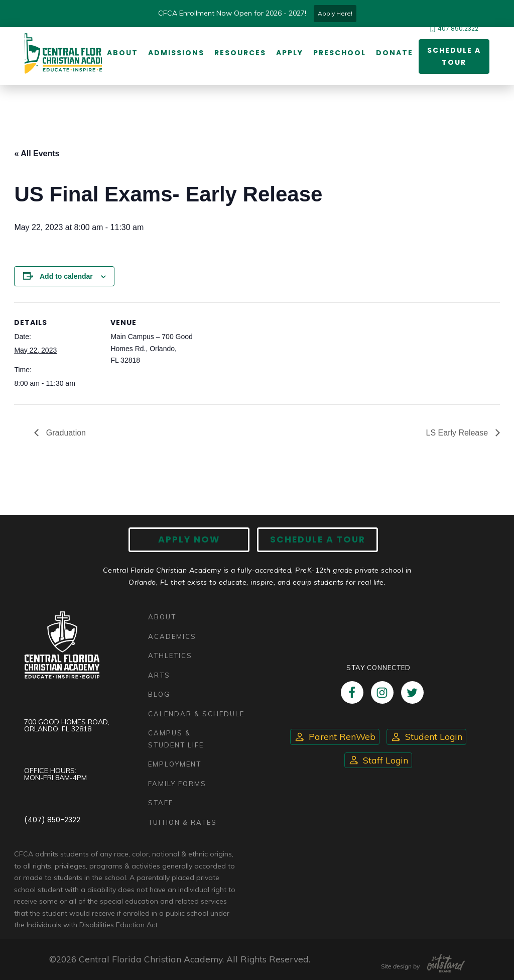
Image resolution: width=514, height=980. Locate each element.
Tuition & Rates (182, 822)
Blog (159, 694)
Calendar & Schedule (196, 714)
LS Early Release (458, 433)
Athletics (170, 656)
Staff (161, 803)
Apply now (189, 539)
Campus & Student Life (176, 739)
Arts (159, 675)
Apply (290, 53)
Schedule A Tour (317, 539)
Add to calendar (66, 276)
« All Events (37, 153)
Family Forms (177, 784)
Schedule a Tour (454, 56)
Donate (395, 53)
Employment (175, 764)
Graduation (65, 433)
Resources (240, 53)
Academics (172, 636)
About (122, 53)
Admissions (176, 53)
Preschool (340, 53)
